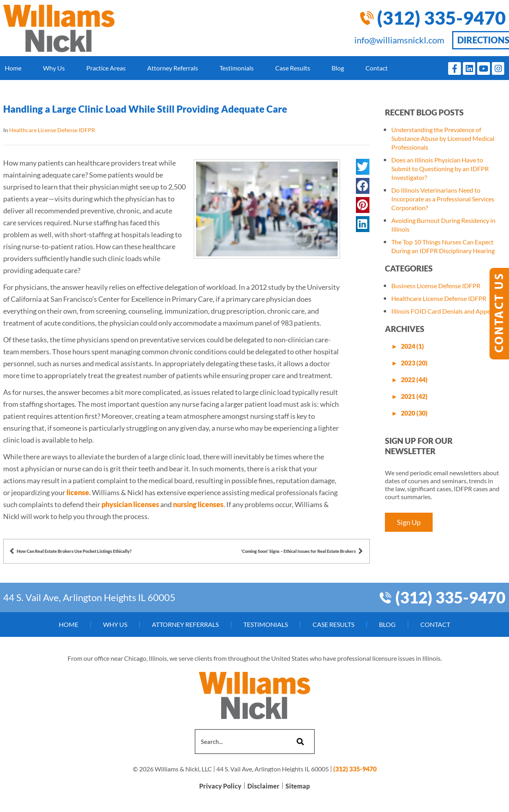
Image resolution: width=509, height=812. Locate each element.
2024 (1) (412, 346)
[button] (363, 167)
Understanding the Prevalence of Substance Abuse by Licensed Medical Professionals (443, 138)
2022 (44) (414, 380)
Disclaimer (263, 786)
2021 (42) (414, 396)
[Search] (299, 742)
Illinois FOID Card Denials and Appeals (445, 311)
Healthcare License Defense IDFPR (52, 130)
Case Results (293, 68)
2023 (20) (414, 363)
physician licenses (130, 504)
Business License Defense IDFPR (436, 286)
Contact (377, 68)
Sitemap (298, 786)
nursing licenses (198, 504)
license (78, 492)
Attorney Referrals (173, 68)
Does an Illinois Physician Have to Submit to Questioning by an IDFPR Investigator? (440, 169)
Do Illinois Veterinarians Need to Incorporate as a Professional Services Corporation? (443, 199)
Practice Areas (106, 68)
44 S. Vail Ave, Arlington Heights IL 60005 (89, 597)
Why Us (54, 68)
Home (13, 68)
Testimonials (237, 68)
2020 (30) (414, 413)
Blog (338, 68)
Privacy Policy (220, 786)
